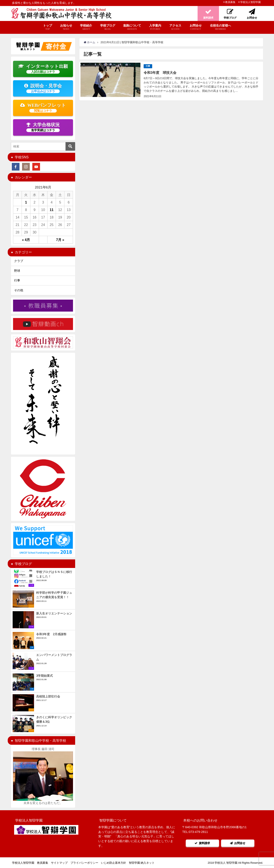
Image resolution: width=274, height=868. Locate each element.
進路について (132, 27)
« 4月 (26, 240)
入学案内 (155, 27)
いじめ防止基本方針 (114, 863)
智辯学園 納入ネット (142, 863)
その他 (19, 290)
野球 (17, 271)
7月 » (60, 240)
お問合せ (196, 27)
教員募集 (230, 2)
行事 (148, 66)
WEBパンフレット (43, 108)
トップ (48, 27)
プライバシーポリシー (84, 863)
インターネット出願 (43, 69)
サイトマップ (59, 863)
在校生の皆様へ (220, 27)
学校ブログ (108, 27)
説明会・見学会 (43, 88)
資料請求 (202, 843)
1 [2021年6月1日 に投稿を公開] (26, 202)
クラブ (19, 261)
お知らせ (66, 27)
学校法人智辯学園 (250, 2)
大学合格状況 (43, 127)
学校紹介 (86, 27)
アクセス (175, 27)
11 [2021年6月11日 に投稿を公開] (52, 210)
